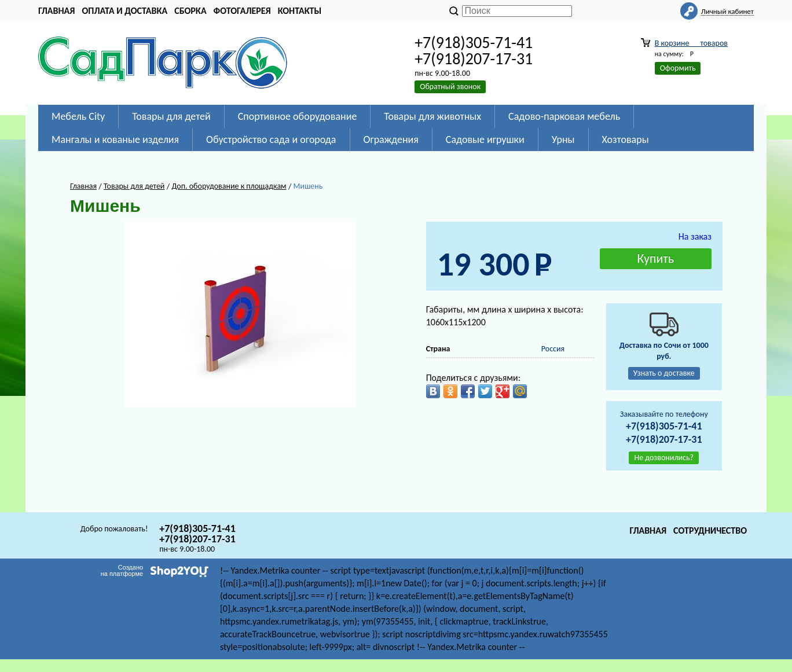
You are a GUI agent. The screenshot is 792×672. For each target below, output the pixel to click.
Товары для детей (171, 116)
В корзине (691, 43)
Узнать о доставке (664, 373)
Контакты (300, 11)
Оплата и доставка (124, 11)
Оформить (678, 68)
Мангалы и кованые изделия (115, 139)
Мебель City (78, 116)
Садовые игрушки (485, 139)
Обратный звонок (450, 87)
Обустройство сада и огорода (271, 139)
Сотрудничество (710, 530)
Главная (56, 11)
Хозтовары (626, 139)
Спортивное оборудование (298, 116)
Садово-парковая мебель (564, 116)
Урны (563, 139)
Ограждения (391, 139)
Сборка (190, 11)
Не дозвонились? (664, 458)
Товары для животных (432, 116)
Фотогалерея (242, 11)
